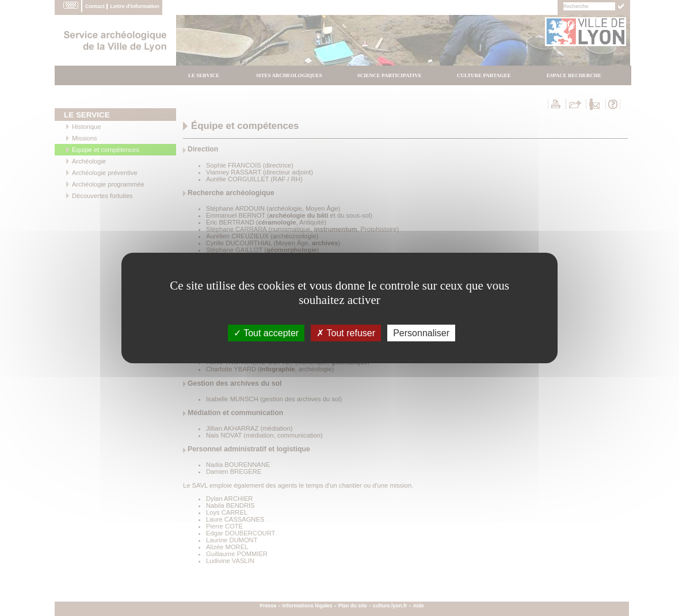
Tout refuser (346, 333)
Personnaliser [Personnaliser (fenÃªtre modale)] (421, 333)
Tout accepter (266, 333)
